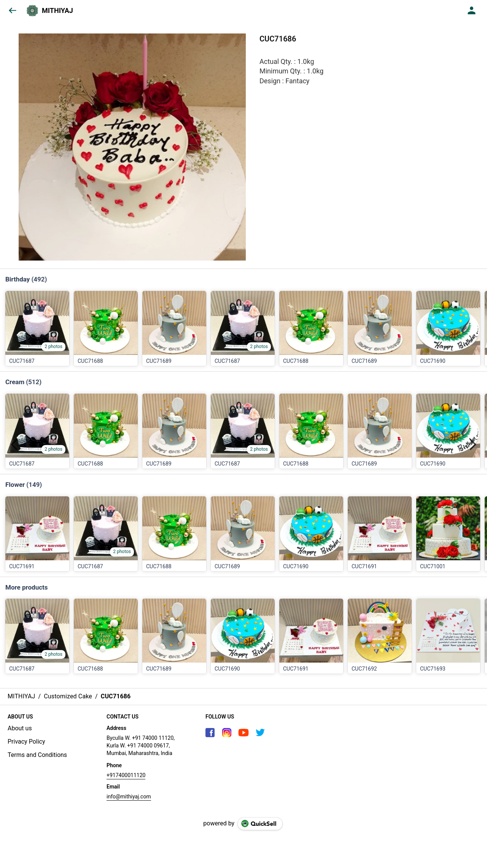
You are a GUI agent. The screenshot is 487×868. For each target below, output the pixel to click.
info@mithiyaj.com (129, 796)
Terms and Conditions (37, 755)
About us (20, 728)
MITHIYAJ (57, 11)
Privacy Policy (26, 742)
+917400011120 (126, 775)
